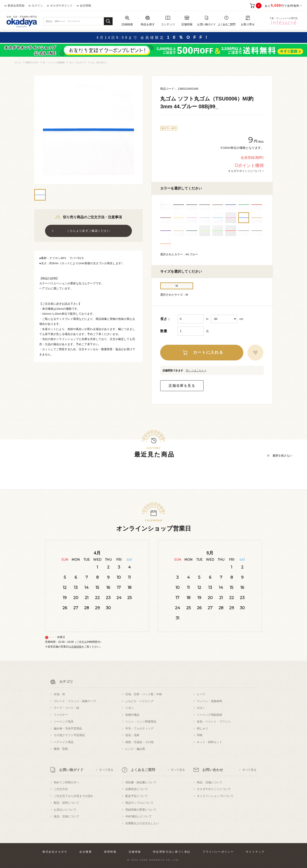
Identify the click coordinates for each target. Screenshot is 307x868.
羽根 (200, 735)
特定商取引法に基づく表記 (172, 852)
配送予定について (137, 796)
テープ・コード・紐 (66, 708)
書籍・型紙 (61, 749)
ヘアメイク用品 (64, 742)
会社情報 (85, 6)
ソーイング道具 (64, 721)
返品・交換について (66, 816)
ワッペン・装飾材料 (210, 701)
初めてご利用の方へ (66, 782)
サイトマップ (255, 852)
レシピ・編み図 (135, 749)
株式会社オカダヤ (55, 852)
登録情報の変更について (141, 810)
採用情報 (110, 852)
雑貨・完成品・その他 (139, 742)
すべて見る (106, 770)
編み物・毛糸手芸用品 (68, 728)
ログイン (37, 6)
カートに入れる (208, 352)
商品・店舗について (210, 782)
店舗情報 (76, 647)
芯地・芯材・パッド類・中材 (144, 694)
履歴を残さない (282, 456)
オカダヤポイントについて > (246, 171)
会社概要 (86, 852)
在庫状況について (137, 789)
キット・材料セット (210, 742)
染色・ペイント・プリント (214, 721)
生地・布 (59, 694)
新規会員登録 (16, 6)
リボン (130, 708)
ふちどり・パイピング (139, 701)
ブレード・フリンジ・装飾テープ (75, 701)
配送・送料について (66, 803)
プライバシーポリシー (218, 852)
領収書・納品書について (141, 782)
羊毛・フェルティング (139, 728)
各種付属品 (132, 715)
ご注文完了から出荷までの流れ (73, 796)
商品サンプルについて (139, 803)
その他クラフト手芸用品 (69, 735)
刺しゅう (202, 728)
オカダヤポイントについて (214, 789)
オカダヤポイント (61, 6)
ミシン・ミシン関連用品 (141, 721)
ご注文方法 (61, 789)
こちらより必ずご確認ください (88, 231)
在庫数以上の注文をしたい (142, 823)
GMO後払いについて (139, 816)
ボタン (201, 708)
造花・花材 (132, 735)
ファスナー (61, 715)
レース (201, 694)
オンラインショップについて (215, 796)
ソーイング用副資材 (210, 715)
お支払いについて (65, 810)
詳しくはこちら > (196, 371)
